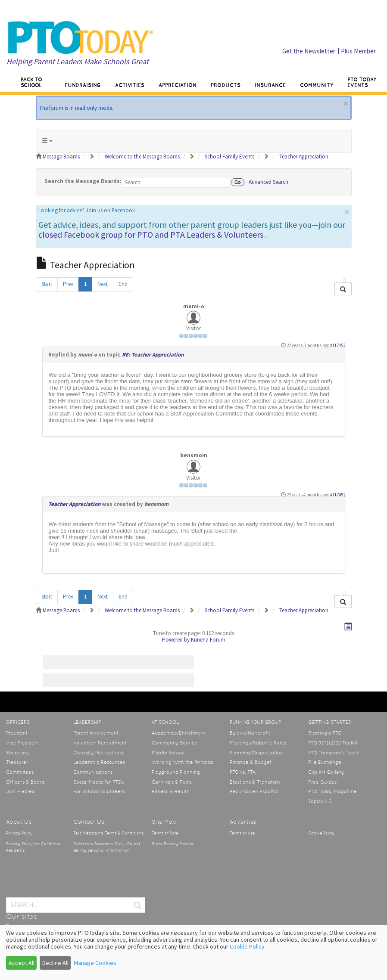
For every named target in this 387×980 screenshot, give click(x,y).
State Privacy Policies (173, 844)
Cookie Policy (321, 833)
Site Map (164, 822)
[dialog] (193, 952)
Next (103, 284)
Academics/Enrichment (179, 733)
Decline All (55, 963)
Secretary (17, 753)
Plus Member (358, 51)
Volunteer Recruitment (100, 743)
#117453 (338, 345)
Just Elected (20, 791)
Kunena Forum (208, 640)
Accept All (22, 963)
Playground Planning (176, 772)
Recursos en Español (254, 791)
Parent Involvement (96, 733)
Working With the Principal (183, 762)
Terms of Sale (165, 833)
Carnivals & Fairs (172, 782)
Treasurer (17, 762)
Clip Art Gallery (326, 772)
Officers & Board (25, 782)
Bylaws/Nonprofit (250, 733)
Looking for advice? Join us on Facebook (87, 210)
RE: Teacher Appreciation (153, 355)
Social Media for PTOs (98, 782)
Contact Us (89, 822)
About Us (19, 822)
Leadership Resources (99, 762)
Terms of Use (242, 833)
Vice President (23, 743)
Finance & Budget (251, 762)
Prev (68, 284)
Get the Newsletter (309, 51)
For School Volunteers (99, 791)
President (17, 733)
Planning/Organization (256, 753)
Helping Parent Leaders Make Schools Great (78, 61)
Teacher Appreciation (74, 504)
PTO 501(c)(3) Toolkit (333, 743)
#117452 (338, 495)
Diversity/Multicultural (99, 753)
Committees (20, 772)
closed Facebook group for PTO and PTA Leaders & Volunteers (151, 234)
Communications (93, 772)
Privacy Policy (19, 833)
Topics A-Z (320, 801)
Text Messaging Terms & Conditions (108, 833)
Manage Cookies (95, 963)
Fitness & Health (171, 791)
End (123, 284)
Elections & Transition (255, 782)
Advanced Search (268, 181)
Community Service (175, 743)
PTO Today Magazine (332, 791)
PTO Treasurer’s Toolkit (335, 753)
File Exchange (325, 762)
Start (47, 284)
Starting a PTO (325, 733)
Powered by (176, 640)
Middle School (168, 753)
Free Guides (322, 782)
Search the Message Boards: (83, 181)
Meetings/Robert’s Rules (258, 743)
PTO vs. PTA (243, 772)
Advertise (243, 822)
